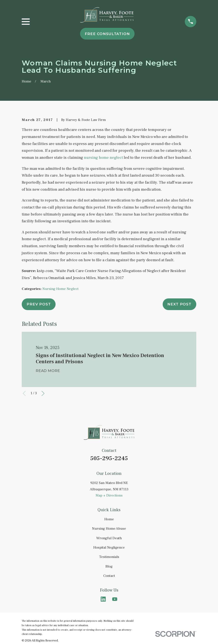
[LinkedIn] (103, 599)
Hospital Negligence (109, 548)
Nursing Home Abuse (109, 529)
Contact (109, 576)
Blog (109, 566)
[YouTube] (115, 599)
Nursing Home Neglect (60, 289)
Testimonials (109, 557)
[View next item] (43, 393)
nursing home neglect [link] (103, 157)
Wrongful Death (109, 538)
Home (109, 519)
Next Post (179, 304)
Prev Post (39, 304)
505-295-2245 (109, 458)
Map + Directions (109, 495)
